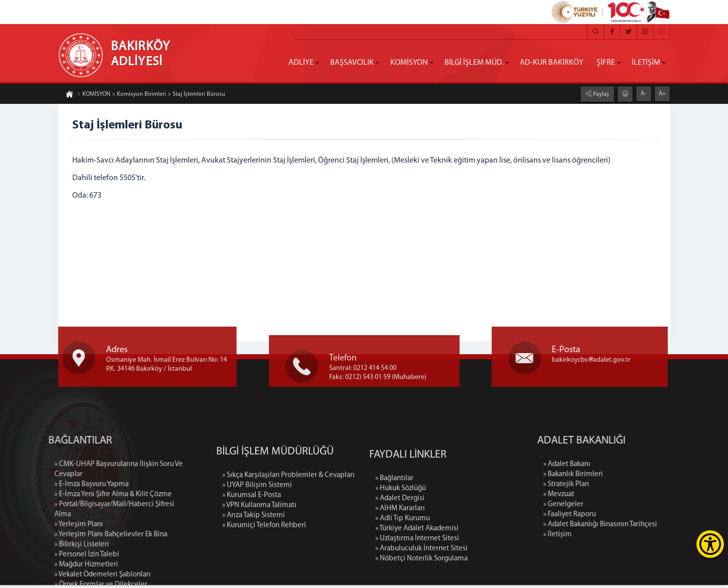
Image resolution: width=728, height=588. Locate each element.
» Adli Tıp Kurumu (403, 583)
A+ (662, 93)
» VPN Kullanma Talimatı (259, 556)
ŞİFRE (606, 63)
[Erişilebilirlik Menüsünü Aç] (710, 544)
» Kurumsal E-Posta (252, 546)
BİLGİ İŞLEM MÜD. (474, 63)
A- (643, 93)
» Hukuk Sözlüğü (401, 553)
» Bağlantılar (394, 543)
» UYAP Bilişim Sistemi (257, 536)
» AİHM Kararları (400, 573)
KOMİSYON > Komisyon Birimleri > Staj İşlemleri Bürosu (151, 95)
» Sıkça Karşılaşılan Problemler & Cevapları (288, 526)
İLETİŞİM (646, 63)
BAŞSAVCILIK (352, 63)
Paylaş (600, 94)
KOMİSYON (409, 63)
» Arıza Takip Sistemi (254, 566)
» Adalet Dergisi (400, 563)
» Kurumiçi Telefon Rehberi (264, 576)
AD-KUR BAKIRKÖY (552, 63)
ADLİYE (301, 63)
